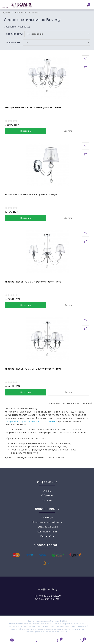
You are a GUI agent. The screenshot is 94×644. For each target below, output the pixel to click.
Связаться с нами (47, 532)
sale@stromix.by (48, 589)
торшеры (25, 421)
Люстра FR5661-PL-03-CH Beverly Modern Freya (33, 282)
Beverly (35, 12)
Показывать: (13, 43)
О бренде (47, 495)
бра (16, 421)
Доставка (47, 500)
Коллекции (21, 12)
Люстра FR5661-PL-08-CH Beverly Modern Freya (33, 107)
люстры (9, 421)
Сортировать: (14, 34)
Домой (7, 12)
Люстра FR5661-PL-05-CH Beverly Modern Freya (33, 369)
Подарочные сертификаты (47, 522)
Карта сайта (47, 536)
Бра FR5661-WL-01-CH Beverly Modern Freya (31, 194)
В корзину (26, 131)
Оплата (47, 491)
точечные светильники (44, 421)
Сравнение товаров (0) (17, 27)
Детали (68, 131)
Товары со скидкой (47, 527)
